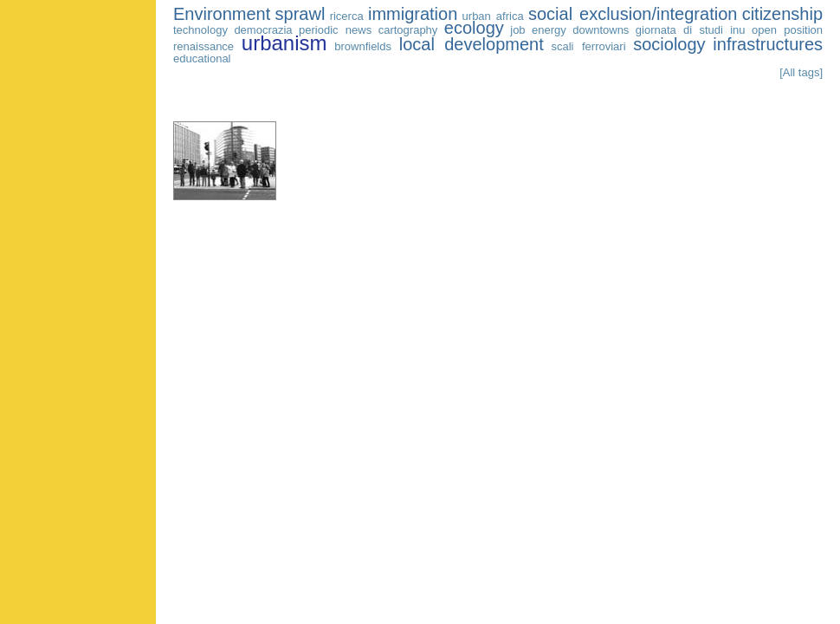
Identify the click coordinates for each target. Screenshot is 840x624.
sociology (669, 44)
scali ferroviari (588, 46)
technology (200, 30)
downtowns (601, 30)
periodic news (335, 30)
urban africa (493, 16)
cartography (408, 30)
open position (787, 30)
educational (202, 58)
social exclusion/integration (633, 14)
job (517, 30)
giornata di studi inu (691, 30)
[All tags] (801, 72)
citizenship (782, 14)
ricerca (347, 16)
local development (472, 44)
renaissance (204, 46)
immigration (413, 14)
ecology (474, 28)
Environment (222, 14)
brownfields (363, 46)
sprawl (300, 14)
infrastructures (768, 44)
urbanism (284, 43)
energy (549, 30)
